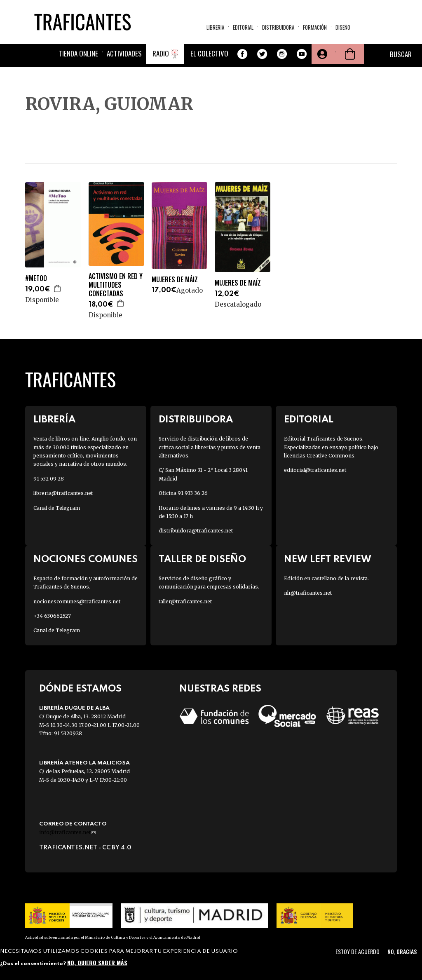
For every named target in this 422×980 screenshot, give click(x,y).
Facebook (242, 54)
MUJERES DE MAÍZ (238, 283)
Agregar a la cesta (58, 288)
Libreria (215, 27)
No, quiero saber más (97, 962)
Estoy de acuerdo (358, 951)
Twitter (262, 54)
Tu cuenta (321, 54)
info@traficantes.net (67, 832)
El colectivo (209, 53)
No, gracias (402, 951)
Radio (161, 53)
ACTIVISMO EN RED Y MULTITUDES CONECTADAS (116, 285)
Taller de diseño (202, 559)
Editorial (243, 27)
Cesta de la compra (350, 54)
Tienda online (78, 53)
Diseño (343, 27)
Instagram (282, 54)
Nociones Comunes (86, 559)
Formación (315, 27)
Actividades (124, 53)
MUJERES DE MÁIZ (175, 280)
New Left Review (328, 559)
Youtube (302, 54)
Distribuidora (278, 27)
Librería (54, 420)
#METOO (36, 278)
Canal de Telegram (57, 508)
